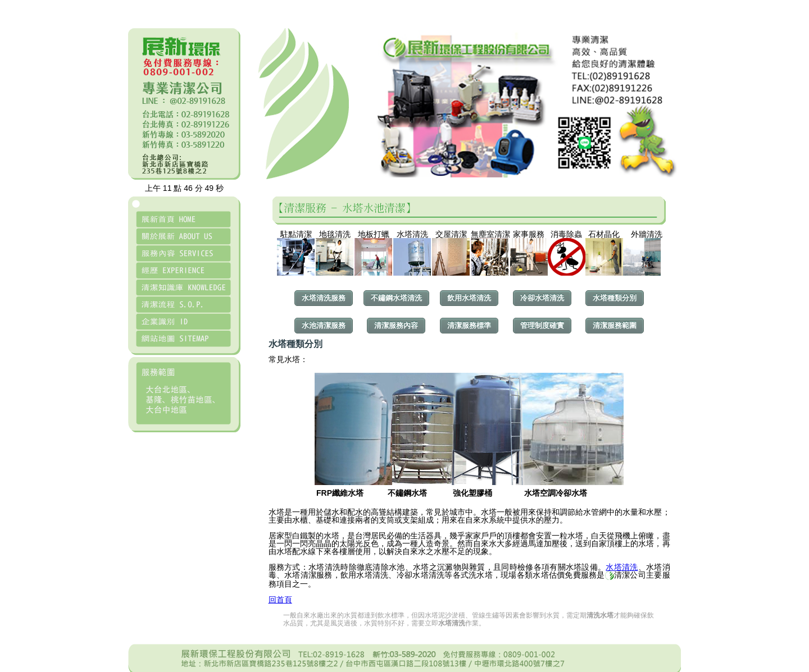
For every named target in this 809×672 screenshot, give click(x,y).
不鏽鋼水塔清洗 (396, 298)
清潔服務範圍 (615, 325)
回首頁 (280, 600)
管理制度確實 (542, 325)
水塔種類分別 (615, 298)
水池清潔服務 (324, 325)
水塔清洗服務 (324, 298)
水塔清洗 (622, 567)
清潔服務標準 (469, 325)
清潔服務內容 (396, 325)
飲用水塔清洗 (469, 298)
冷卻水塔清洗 (542, 298)
